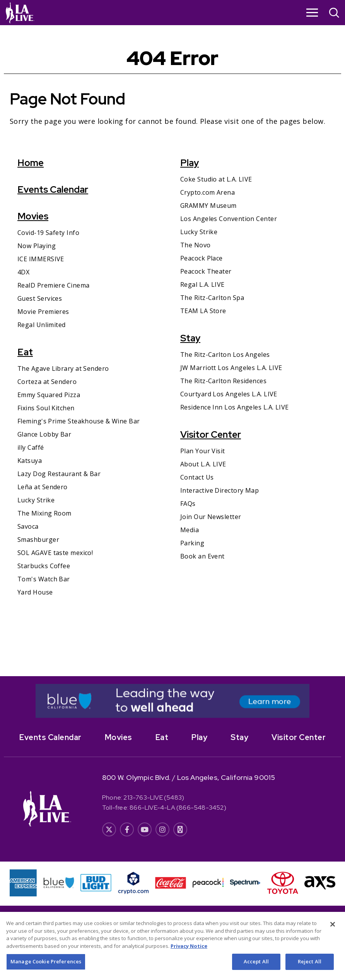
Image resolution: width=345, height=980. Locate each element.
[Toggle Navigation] (312, 12)
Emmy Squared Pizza (49, 395)
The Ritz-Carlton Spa (212, 298)
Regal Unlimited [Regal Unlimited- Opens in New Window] (42, 325)
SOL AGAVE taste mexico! (55, 553)
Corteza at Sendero (47, 382)
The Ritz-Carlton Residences (223, 381)
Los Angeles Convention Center (229, 219)
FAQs (188, 504)
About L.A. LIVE (203, 464)
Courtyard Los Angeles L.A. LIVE (229, 394)
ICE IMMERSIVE (41, 259)
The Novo (196, 245)
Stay (190, 338)
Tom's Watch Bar (44, 579)
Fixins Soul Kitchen (46, 408)
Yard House (35, 592)
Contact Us (197, 477)
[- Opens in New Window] (172, 701)
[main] (172, 351)
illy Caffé (31, 447)
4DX (23, 272)
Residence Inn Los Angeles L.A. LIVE (235, 407)
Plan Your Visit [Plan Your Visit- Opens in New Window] (203, 451)
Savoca (28, 526)
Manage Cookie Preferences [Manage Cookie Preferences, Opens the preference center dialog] (46, 970)
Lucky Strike (36, 500)
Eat (25, 352)
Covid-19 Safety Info (48, 233)
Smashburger (38, 540)
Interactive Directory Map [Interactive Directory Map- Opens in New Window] (219, 490)
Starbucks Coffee (44, 566)
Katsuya (30, 461)
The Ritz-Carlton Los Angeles (225, 355)
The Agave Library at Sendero (63, 368)
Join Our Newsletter (211, 517)
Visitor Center (211, 434)
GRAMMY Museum (208, 206)
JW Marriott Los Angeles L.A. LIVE (231, 368)
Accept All (256, 970)
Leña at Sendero (43, 487)
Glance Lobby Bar (44, 434)
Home (31, 163)
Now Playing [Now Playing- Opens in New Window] (37, 246)
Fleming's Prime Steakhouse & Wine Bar (79, 421)
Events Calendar (53, 189)
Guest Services (40, 298)
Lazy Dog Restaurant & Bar (59, 474)
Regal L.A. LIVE (202, 284)
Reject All (310, 970)
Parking (192, 543)
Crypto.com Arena (208, 192)
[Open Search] (334, 14)
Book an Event (202, 556)
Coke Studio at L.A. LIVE (216, 179)
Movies (33, 216)
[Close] (333, 933)
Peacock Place (202, 258)
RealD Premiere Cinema (53, 285)
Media (190, 530)
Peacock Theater (206, 271)
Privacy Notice (189, 954)
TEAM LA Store (203, 311)
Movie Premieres (43, 312)
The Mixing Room (44, 513)
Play (190, 163)
